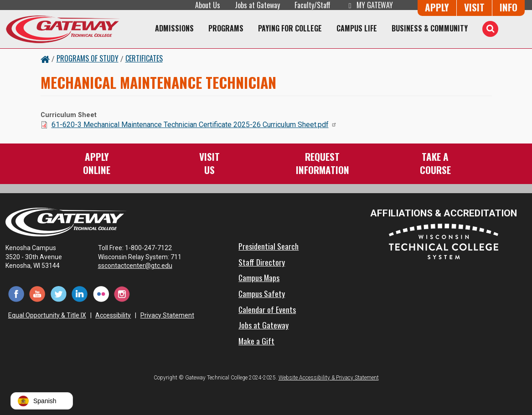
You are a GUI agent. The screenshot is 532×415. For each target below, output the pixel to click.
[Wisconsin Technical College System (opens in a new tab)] (444, 241)
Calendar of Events (267, 309)
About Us (208, 5)
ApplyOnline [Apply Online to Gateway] (97, 163)
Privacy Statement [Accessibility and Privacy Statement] (167, 315)
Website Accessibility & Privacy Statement (329, 378)
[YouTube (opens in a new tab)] (38, 294)
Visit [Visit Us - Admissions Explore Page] (474, 7)
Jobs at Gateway (257, 5)
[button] (42, 401)
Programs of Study (88, 58)
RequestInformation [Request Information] (323, 163)
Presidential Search (269, 246)
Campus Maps (259, 277)
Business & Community (430, 28)
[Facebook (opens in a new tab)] (16, 294)
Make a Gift (256, 341)
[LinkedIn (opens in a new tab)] (80, 294)
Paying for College (290, 28)
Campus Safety (262, 293)
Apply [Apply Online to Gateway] (437, 7)
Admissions (174, 28)
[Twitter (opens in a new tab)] (59, 294)
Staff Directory (262, 262)
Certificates (144, 58)
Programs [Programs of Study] (226, 28)
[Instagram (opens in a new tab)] (122, 294)
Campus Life (357, 28)
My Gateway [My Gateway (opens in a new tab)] (369, 5)
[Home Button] (45, 58)
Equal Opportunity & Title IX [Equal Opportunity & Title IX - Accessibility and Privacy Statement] (47, 315)
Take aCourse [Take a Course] (435, 163)
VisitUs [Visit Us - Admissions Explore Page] (209, 163)
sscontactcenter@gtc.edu (139, 266)
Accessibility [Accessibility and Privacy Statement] (113, 315)
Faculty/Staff (312, 5)
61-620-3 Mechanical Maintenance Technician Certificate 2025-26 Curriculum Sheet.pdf (194, 125)
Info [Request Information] (509, 7)
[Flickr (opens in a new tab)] (101, 294)
